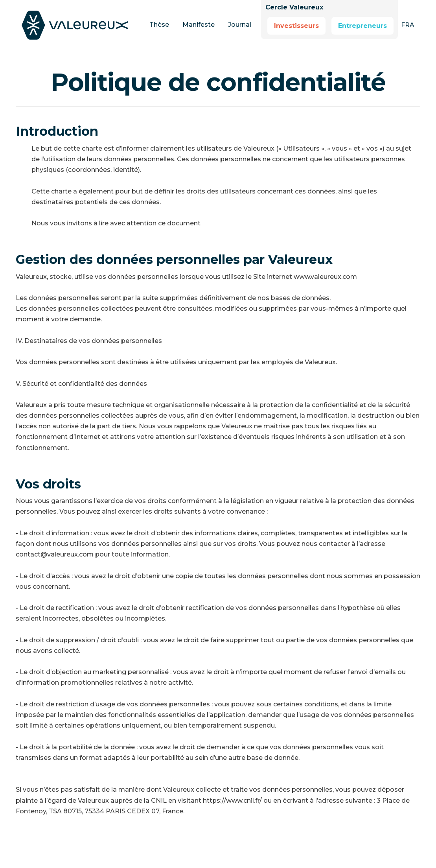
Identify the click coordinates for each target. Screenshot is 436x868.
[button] (408, 25)
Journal (240, 25)
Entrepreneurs (362, 26)
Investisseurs (296, 26)
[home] (81, 25)
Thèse (159, 25)
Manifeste (199, 25)
